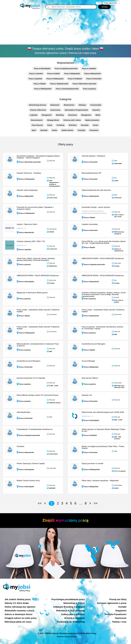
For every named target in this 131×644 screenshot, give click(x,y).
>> (96, 503)
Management (47, 115)
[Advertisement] (65, 27)
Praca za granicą (89, 89)
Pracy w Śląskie (40, 84)
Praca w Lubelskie (89, 69)
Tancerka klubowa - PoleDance (93, 156)
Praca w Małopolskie (72, 74)
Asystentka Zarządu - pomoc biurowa (96, 207)
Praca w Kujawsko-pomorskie (66, 69)
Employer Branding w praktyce (69, 607)
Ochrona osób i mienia (72, 120)
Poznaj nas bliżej (118, 599)
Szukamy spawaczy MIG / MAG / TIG (31, 241)
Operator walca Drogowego (27, 190)
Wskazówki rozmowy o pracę (19, 611)
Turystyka (81, 130)
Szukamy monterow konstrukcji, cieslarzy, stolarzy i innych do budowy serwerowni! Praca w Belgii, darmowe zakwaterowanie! (104, 295)
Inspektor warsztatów (90, 224)
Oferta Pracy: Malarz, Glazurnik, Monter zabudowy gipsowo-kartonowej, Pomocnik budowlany (36, 259)
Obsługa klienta (53, 120)
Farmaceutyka (96, 105)
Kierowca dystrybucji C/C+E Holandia (31, 378)
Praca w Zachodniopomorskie (67, 89)
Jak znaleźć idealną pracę (18, 599)
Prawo (50, 125)
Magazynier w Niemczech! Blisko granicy (32, 293)
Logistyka (34, 115)
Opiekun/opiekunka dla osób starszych (96, 190)
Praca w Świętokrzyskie (59, 84)
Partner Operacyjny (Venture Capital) (31, 463)
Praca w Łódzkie (54, 74)
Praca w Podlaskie (75, 79)
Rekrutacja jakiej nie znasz (18, 622)
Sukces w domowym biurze (18, 614)
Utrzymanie (72, 115)
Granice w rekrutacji (75, 618)
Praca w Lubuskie (36, 74)
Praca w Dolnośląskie (42, 69)
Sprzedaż (44, 130)
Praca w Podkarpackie (55, 79)
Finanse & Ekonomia (38, 110)
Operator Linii (87, 395)
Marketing (60, 115)
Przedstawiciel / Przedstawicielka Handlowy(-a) (35, 429)
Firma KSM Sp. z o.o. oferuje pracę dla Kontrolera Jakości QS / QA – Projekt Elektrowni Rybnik (104, 242)
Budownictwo (69, 105)
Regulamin (121, 611)
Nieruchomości (37, 120)
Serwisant (20, 446)
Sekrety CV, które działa (17, 603)
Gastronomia (55, 110)
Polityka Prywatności (116, 614)
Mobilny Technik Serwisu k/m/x (28, 481)
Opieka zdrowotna (92, 120)
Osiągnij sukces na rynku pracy (21, 618)
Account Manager (88, 361)
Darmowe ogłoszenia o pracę (112, 603)
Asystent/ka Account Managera (93, 344)
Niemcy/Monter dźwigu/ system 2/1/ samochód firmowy (38, 395)
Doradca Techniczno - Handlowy (29, 173)
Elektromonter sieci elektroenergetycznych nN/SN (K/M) (103, 412)
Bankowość (55, 105)
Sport (34, 130)
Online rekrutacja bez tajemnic (20, 607)
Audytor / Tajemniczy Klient (27, 224)
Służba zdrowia (67, 130)
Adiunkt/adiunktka (23, 412)
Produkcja (61, 125)
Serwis (96, 125)
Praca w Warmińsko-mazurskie (85, 84)
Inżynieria (96, 110)
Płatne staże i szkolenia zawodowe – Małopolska (100, 481)
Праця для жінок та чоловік (92, 463)
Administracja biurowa (37, 105)
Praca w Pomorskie (94, 79)
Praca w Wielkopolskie (43, 89)
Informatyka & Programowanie (76, 110)
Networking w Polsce (74, 603)
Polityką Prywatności (71, 637)
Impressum (121, 618)
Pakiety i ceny (119, 622)
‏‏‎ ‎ (99, 3)
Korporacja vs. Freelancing (71, 622)
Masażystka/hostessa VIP (91, 173)
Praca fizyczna (37, 125)
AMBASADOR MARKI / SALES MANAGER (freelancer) (103, 258)
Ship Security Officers (90, 378)
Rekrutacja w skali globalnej (70, 611)
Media (98, 115)
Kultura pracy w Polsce (73, 614)
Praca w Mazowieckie (93, 74)
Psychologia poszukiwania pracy (68, 599)
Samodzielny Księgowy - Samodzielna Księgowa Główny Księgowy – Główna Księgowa (38, 157)
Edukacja (82, 105)
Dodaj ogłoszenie (110, 3)
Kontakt (122, 607)
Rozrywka (85, 125)
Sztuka (54, 130)
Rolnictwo (73, 125)
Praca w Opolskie (35, 79)
